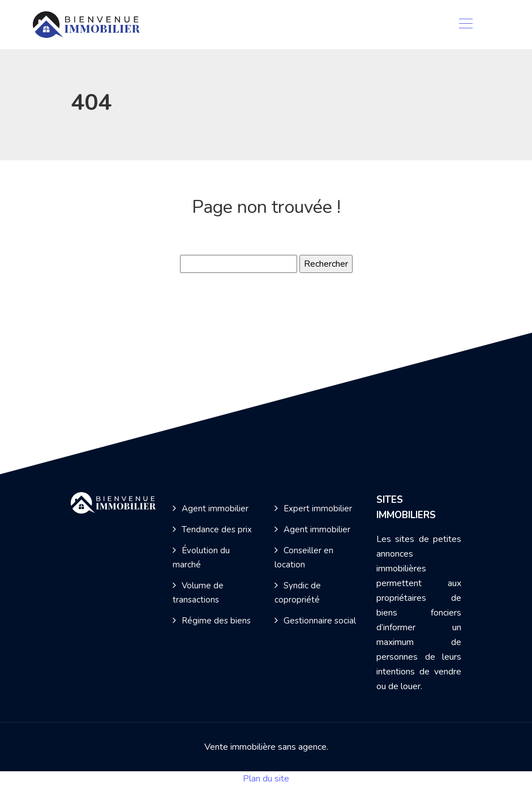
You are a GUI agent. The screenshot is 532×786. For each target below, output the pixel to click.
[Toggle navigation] (465, 25)
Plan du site (266, 779)
